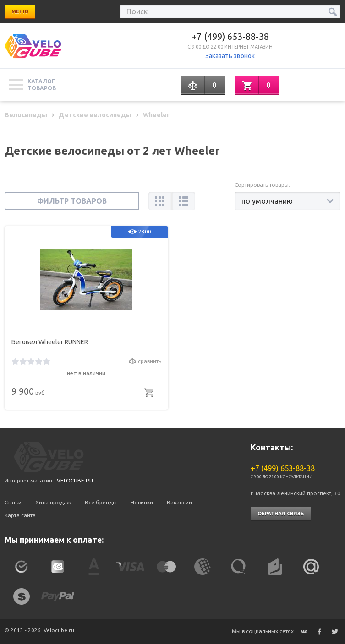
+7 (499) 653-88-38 (230, 36)
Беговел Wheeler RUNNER (50, 342)
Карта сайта (20, 515)
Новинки (142, 502)
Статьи (13, 502)
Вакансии (179, 502)
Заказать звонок (230, 56)
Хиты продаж (53, 502)
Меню (20, 11)
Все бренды (101, 502)
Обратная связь (281, 514)
